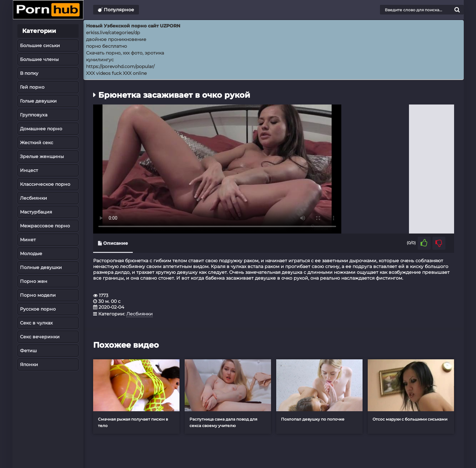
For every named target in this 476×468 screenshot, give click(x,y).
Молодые (31, 254)
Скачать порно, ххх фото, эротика (125, 53)
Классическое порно (45, 184)
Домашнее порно (41, 129)
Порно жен (34, 281)
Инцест (29, 170)
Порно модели (38, 295)
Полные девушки (41, 267)
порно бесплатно (107, 46)
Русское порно (38, 309)
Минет (28, 240)
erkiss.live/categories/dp (113, 33)
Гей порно (32, 87)
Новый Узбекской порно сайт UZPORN (133, 26)
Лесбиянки (34, 198)
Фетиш (28, 351)
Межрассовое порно (45, 226)
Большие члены (39, 59)
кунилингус (100, 60)
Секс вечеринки (40, 337)
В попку (29, 73)
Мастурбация (36, 212)
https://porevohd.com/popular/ (120, 66)
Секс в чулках (36, 323)
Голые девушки (38, 101)
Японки (29, 364)
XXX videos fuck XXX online (116, 73)
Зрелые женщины (42, 156)
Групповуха (34, 115)
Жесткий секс (37, 143)
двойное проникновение (116, 39)
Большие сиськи (40, 45)
